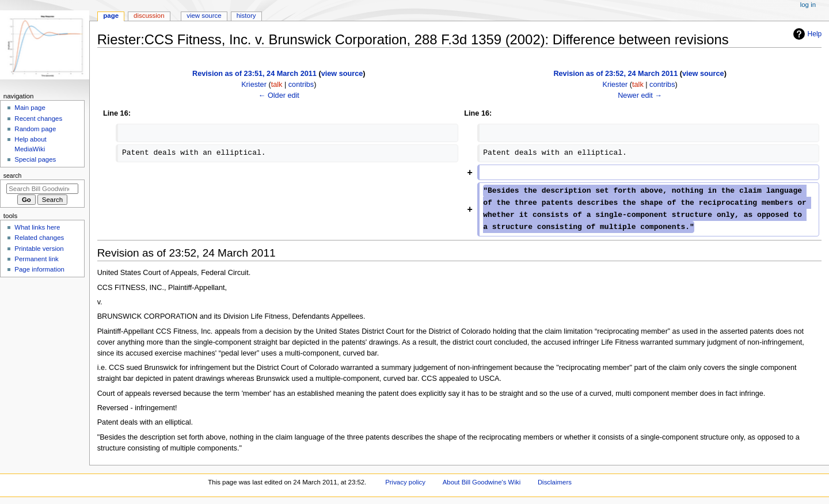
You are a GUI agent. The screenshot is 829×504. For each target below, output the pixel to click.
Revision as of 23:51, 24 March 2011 (254, 74)
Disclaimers (555, 482)
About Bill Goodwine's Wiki (482, 482)
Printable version (39, 249)
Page (111, 16)
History (246, 16)
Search (13, 175)
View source (204, 16)
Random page (35, 129)
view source (342, 74)
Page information (39, 269)
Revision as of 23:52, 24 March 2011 (615, 74)
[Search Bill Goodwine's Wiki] (42, 189)
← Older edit (279, 96)
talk (277, 85)
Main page (30, 108)
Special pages (35, 159)
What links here (37, 227)
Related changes (39, 238)
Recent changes (38, 119)
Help (806, 34)
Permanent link (36, 259)
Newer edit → (640, 96)
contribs (301, 85)
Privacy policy (405, 482)
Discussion (149, 16)
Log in (808, 5)
